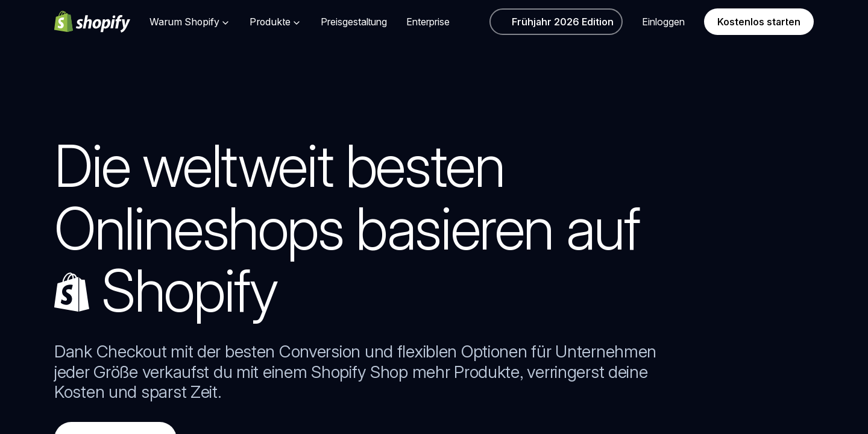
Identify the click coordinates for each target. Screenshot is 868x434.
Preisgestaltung (354, 22)
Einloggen (663, 22)
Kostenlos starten (759, 22)
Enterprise (428, 22)
